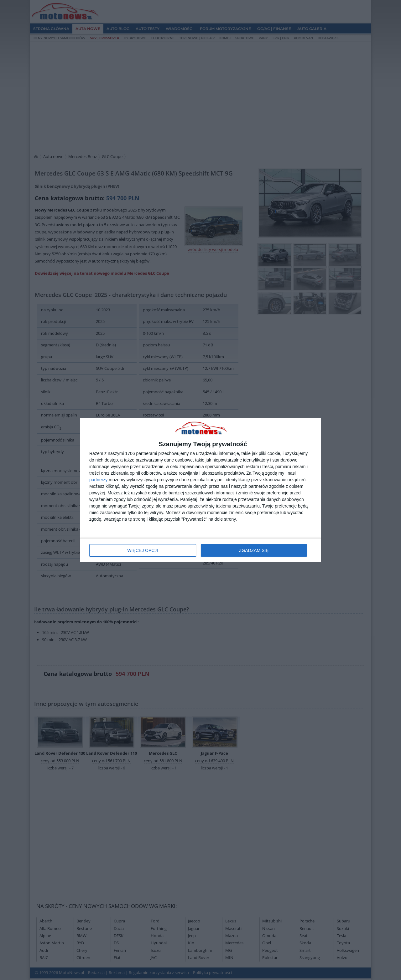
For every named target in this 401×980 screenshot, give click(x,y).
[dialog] (200, 490)
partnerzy (98, 480)
